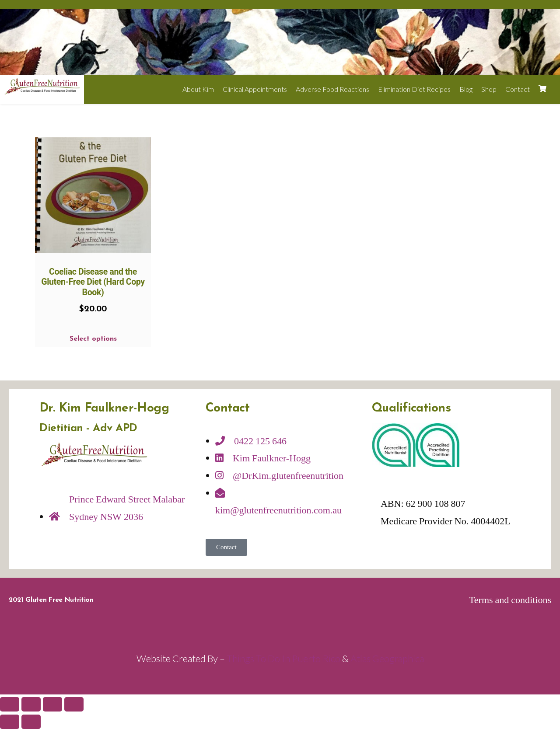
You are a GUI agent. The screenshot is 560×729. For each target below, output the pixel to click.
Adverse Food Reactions (332, 89)
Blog (466, 89)
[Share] (31, 704)
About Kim (198, 89)
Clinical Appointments (255, 89)
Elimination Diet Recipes (414, 89)
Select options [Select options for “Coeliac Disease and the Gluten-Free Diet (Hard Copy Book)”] (93, 339)
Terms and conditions (510, 600)
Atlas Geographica (387, 658)
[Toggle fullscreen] (52, 704)
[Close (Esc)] (10, 704)
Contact (518, 89)
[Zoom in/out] (74, 704)
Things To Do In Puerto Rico (283, 658)
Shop (489, 89)
